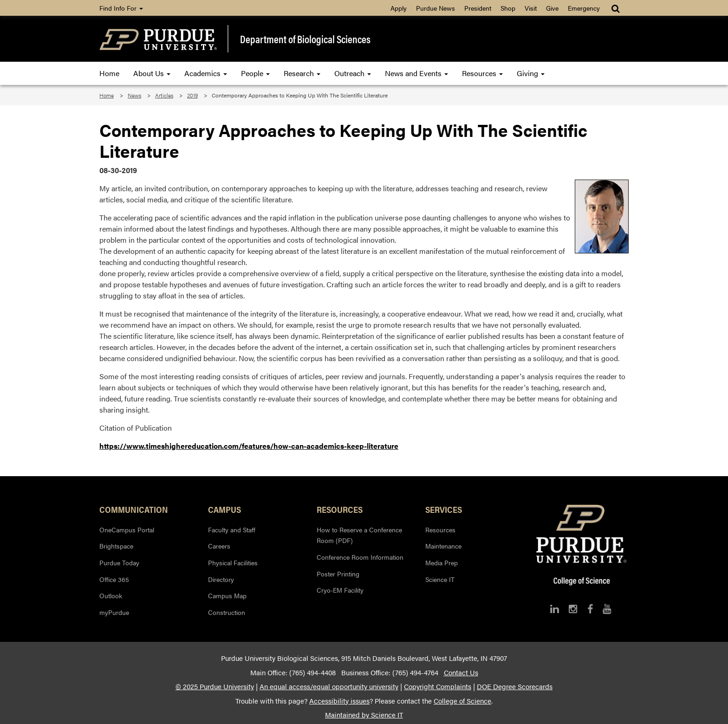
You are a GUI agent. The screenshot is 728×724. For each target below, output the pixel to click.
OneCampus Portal (127, 530)
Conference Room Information (360, 557)
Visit (531, 8)
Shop (508, 8)
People (255, 73)
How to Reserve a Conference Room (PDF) (359, 535)
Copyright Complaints (438, 686)
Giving (531, 73)
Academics (206, 73)
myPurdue (114, 612)
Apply (399, 8)
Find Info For (121, 8)
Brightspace (116, 546)
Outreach (353, 73)
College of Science (462, 701)
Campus (224, 509)
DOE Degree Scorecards (515, 686)
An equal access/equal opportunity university (329, 686)
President (478, 8)
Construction (227, 612)
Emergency (584, 8)
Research (302, 73)
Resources (482, 73)
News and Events (416, 73)
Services (444, 509)
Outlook (111, 595)
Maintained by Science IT (364, 715)
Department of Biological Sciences (305, 39)
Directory (221, 579)
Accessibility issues (339, 701)
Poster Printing (338, 574)
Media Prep (442, 562)
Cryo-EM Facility (340, 590)
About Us (152, 73)
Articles (164, 95)
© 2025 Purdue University (215, 686)
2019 (192, 95)
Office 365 (114, 579)
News (134, 95)
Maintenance (443, 546)
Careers (219, 546)
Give (552, 8)
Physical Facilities (233, 562)
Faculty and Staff (232, 530)
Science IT (440, 579)
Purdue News (435, 8)
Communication (134, 509)
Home (109, 73)
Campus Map (227, 595)
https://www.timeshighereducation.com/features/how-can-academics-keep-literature (249, 446)
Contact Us (461, 672)
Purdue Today (119, 562)
